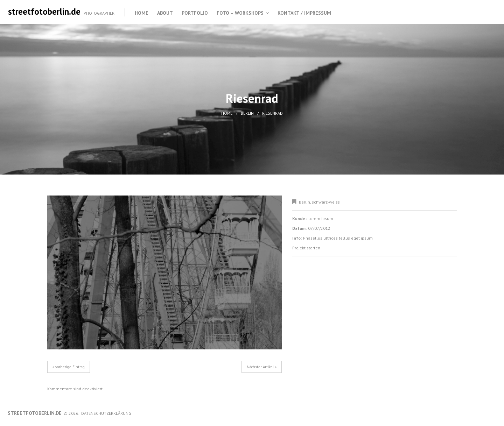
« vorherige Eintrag (69, 367)
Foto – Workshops (240, 13)
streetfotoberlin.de (44, 12)
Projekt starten (306, 248)
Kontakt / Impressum (304, 13)
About (165, 13)
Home (142, 13)
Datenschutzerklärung (106, 413)
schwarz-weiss (326, 202)
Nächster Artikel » (262, 367)
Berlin (247, 113)
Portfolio (195, 13)
